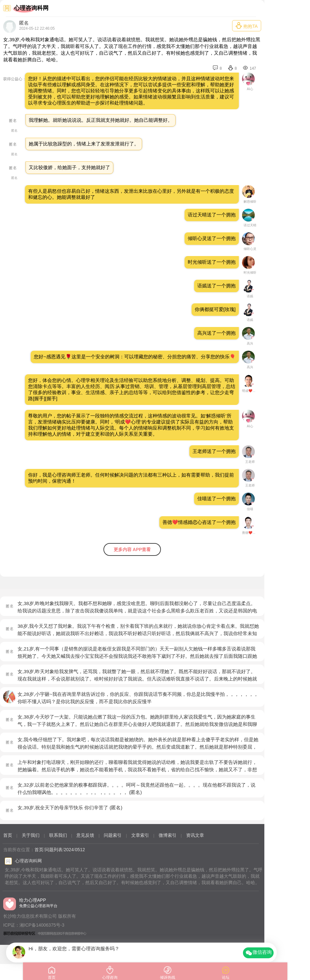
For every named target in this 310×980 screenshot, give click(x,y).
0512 (80, 850)
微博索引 (168, 835)
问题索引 (113, 835)
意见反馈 (85, 835)
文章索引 (140, 835)
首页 (8, 835)
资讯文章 (195, 835)
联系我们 (58, 835)
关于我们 (31, 835)
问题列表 (54, 850)
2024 (69, 850)
